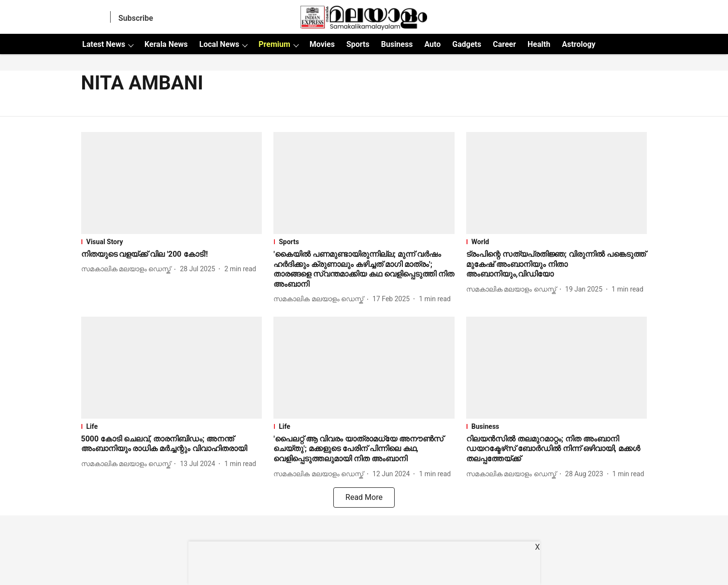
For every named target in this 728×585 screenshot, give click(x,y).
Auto (432, 44)
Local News (220, 44)
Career (504, 44)
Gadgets (467, 44)
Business (397, 44)
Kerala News (166, 44)
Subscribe (136, 18)
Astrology (579, 44)
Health (539, 44)
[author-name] (128, 269)
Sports (358, 44)
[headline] (172, 255)
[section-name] (172, 242)
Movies (322, 44)
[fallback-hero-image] (172, 183)
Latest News (104, 44)
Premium (274, 44)
